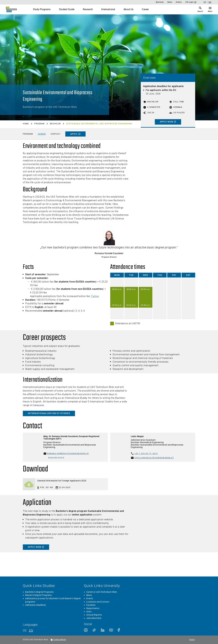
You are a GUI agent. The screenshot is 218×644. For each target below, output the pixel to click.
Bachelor (55, 126)
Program (39, 126)
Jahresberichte (94, 635)
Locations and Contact (98, 619)
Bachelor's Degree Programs (39, 609)
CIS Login (191, 2)
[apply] (75, 139)
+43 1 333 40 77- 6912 (146, 485)
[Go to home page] (11, 9)
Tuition (95, 313)
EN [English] (210, 2)
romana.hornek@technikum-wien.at (68, 485)
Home (26, 126)
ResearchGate (56, 489)
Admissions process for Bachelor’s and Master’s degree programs (53, 617)
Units (89, 629)
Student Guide (67, 9)
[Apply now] (168, 111)
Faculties (91, 622)
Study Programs (42, 9)
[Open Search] (210, 9)
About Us (128, 9)
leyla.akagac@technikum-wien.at (154, 489)
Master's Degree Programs (38, 612)
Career (145, 9)
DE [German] (205, 2)
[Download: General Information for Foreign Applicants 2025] (65, 516)
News (170, 2)
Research (88, 9)
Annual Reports (94, 632)
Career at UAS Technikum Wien (102, 609)
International (108, 9)
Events (179, 2)
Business (160, 2)
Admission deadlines (36, 622)
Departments (93, 625)
